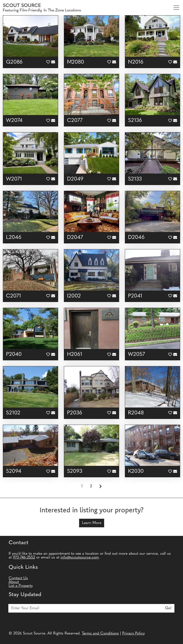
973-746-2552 (24, 558)
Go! (168, 608)
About (14, 582)
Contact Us (18, 578)
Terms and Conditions (100, 634)
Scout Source (22, 6)
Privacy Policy (133, 634)
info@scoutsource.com (80, 558)
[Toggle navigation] (176, 8)
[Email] (85, 608)
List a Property (21, 586)
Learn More (92, 523)
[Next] (101, 487)
